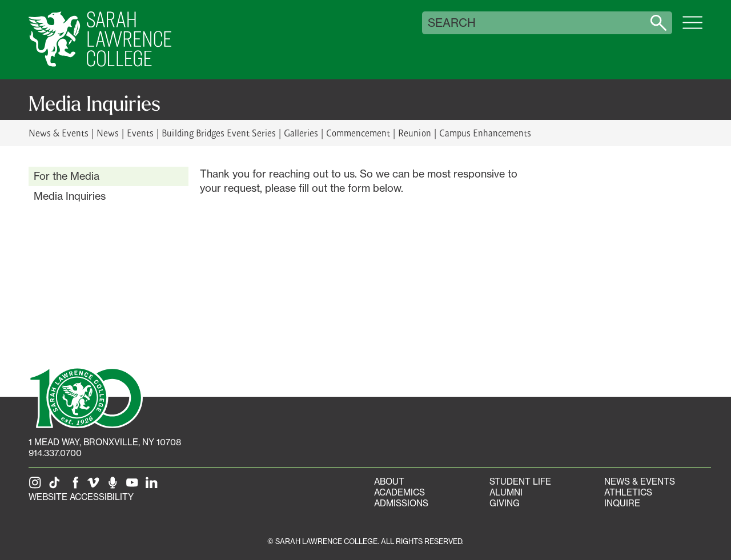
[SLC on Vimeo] (95, 486)
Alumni (506, 492)
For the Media (67, 176)
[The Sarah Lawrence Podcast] (115, 486)
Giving (505, 503)
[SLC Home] (100, 40)
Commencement (358, 133)
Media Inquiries (70, 196)
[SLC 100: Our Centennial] (86, 397)
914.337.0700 (55, 453)
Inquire (622, 503)
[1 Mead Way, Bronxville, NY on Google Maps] (105, 442)
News (108, 133)
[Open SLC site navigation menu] (692, 29)
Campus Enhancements (485, 133)
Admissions (401, 503)
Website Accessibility (81, 497)
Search (452, 23)
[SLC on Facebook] (76, 486)
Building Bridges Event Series (219, 133)
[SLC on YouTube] (134, 486)
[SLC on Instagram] (37, 486)
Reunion (414, 133)
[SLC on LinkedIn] (154, 486)
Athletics (628, 492)
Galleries (301, 133)
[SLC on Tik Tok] (57, 486)
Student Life (520, 482)
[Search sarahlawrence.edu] (658, 23)
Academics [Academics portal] (399, 492)
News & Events (59, 133)
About (389, 482)
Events (140, 133)
